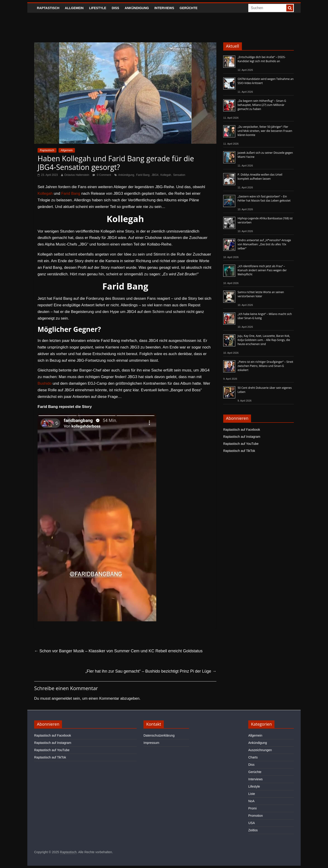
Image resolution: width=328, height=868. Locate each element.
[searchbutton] (290, 8)
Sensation (179, 175)
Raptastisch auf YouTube (241, 444)
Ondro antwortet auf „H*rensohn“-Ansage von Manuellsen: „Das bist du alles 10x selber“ (264, 244)
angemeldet (62, 698)
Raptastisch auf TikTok (239, 451)
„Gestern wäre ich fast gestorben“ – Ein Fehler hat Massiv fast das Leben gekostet (264, 198)
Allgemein (74, 8)
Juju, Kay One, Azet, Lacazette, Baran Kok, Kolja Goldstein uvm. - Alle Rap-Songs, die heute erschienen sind (264, 340)
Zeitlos (253, 830)
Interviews (164, 8)
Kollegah (166, 175)
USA (252, 823)
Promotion (256, 816)
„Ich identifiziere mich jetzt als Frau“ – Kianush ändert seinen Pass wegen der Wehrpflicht (262, 270)
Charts (253, 757)
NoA (251, 801)
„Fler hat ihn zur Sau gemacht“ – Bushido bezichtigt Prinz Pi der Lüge (151, 671)
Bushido (45, 383)
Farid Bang (143, 175)
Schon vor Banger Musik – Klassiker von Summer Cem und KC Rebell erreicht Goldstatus (118, 651)
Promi (252, 808)
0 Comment (102, 175)
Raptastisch (48, 8)
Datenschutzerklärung (159, 735)
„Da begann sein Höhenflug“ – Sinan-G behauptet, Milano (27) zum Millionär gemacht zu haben (262, 105)
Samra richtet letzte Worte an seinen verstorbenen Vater (261, 294)
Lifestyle (98, 8)
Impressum (151, 743)
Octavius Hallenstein (77, 175)
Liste (252, 794)
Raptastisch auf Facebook (242, 430)
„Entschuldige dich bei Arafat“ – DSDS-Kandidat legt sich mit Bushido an (262, 59)
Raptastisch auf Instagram (242, 437)
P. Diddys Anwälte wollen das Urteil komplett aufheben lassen (260, 177)
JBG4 (155, 175)
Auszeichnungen (260, 750)
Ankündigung (137, 8)
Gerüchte (189, 8)
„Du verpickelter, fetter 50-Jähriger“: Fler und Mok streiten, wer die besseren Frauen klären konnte (265, 131)
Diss (115, 8)
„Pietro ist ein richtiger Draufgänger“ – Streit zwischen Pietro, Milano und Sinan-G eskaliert (265, 366)
